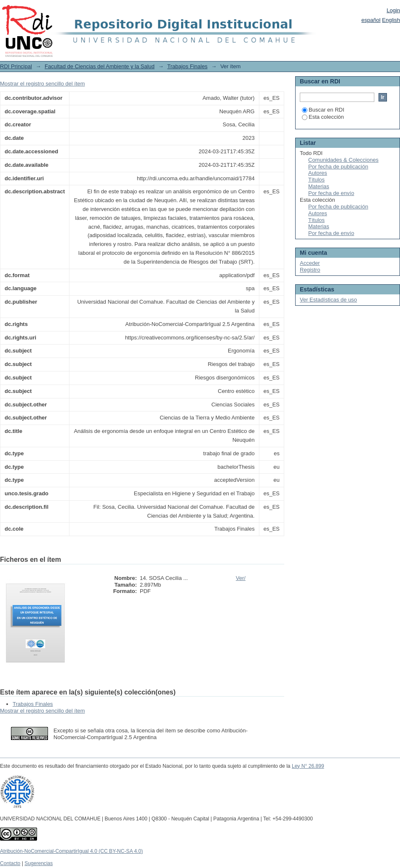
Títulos (316, 180)
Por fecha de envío (331, 193)
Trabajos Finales (187, 66)
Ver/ (241, 578)
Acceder (310, 263)
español (371, 20)
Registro (310, 270)
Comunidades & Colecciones (343, 160)
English (391, 20)
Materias (319, 186)
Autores (318, 173)
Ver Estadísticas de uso (328, 300)
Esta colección (323, 117)
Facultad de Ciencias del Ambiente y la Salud (100, 66)
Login (393, 10)
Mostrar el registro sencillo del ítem (43, 84)
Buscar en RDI (323, 110)
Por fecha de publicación (338, 167)
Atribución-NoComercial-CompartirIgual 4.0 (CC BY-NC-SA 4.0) (71, 851)
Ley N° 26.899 (308, 766)
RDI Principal (16, 66)
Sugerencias (39, 863)
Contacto (10, 863)
